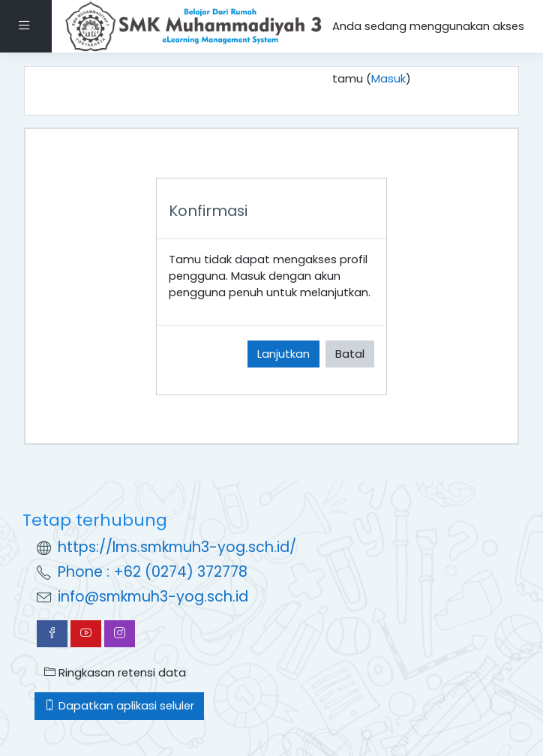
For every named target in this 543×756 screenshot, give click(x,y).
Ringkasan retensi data (115, 672)
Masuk (388, 78)
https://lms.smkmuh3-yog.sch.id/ (177, 547)
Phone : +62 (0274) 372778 (153, 572)
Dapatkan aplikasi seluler (119, 705)
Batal (350, 354)
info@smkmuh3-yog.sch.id (153, 597)
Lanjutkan (283, 354)
